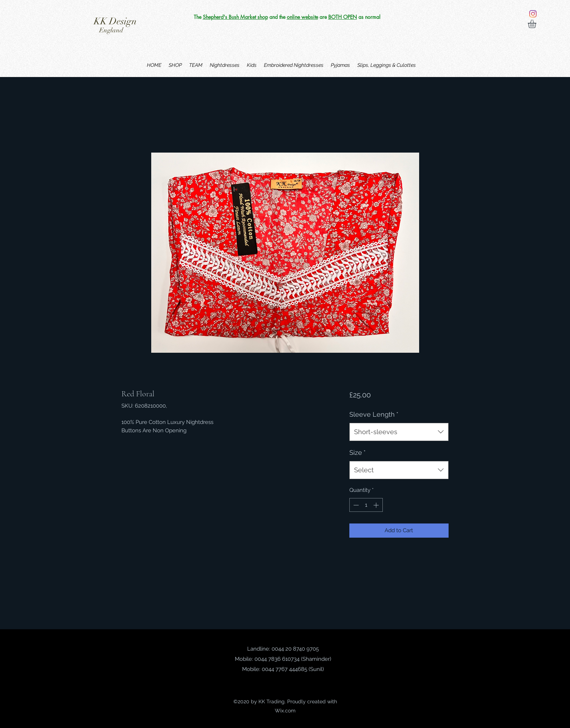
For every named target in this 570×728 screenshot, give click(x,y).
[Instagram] (533, 14)
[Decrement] (355, 505)
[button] (537, 24)
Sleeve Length (374, 414)
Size (358, 452)
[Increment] (377, 505)
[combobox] (399, 432)
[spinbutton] (366, 505)
